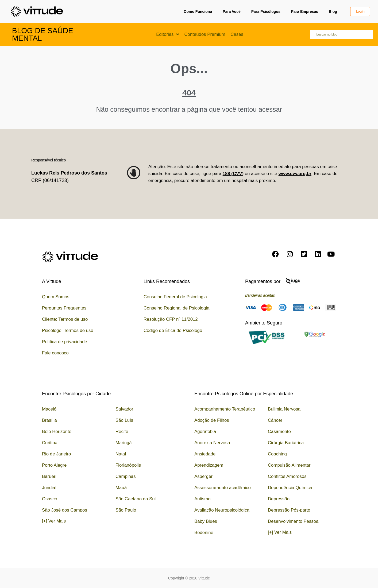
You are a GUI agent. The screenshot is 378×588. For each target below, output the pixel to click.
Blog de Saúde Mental (43, 34)
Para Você (232, 11)
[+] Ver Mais (54, 521)
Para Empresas (305, 11)
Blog (333, 11)
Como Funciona (198, 11)
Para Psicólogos (266, 11)
